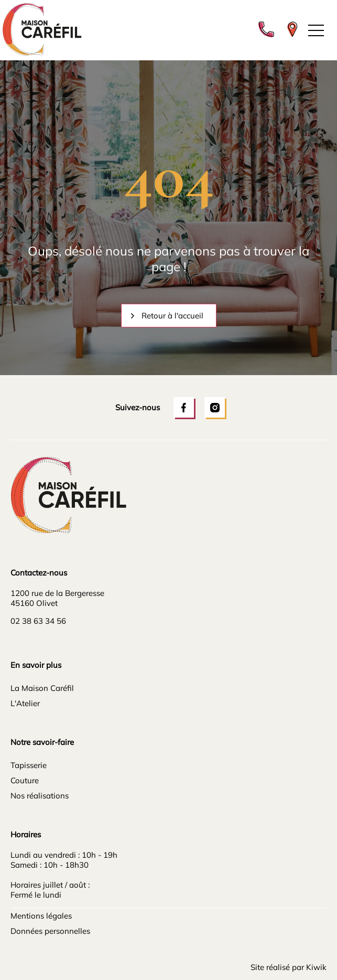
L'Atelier (25, 703)
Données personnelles (50, 931)
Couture (25, 780)
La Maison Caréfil (42, 688)
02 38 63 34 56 (38, 621)
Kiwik (316, 967)
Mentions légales (41, 916)
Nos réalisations (40, 796)
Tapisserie (29, 765)
